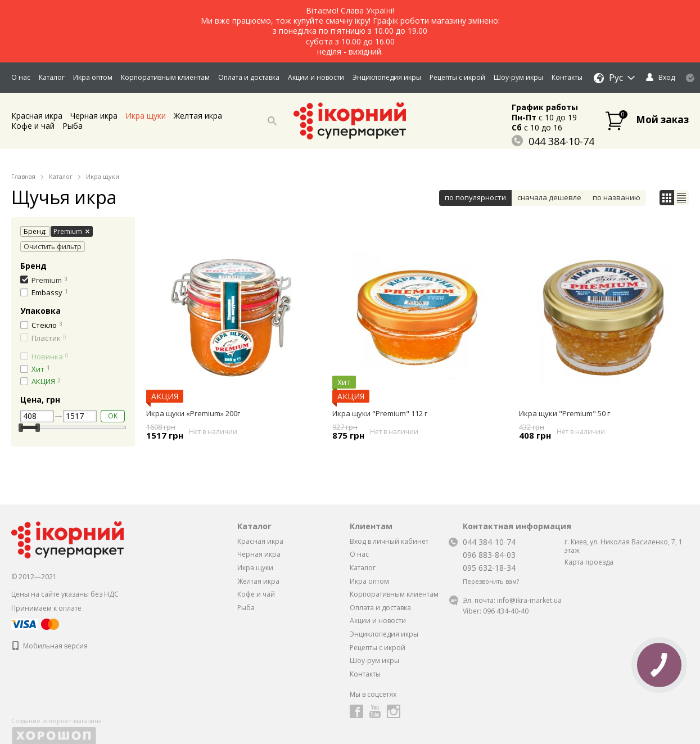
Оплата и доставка (249, 77)
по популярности (475, 197)
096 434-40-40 (506, 611)
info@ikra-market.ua (529, 600)
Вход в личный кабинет (389, 541)
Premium (71, 231)
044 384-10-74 (553, 141)
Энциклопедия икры (387, 77)
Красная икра (37, 116)
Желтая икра (198, 116)
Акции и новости (316, 77)
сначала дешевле (549, 197)
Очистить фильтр (53, 247)
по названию (617, 197)
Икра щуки (146, 116)
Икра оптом (93, 77)
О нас (21, 77)
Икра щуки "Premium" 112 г (380, 413)
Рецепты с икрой (457, 77)
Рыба (73, 126)
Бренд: (33, 231)
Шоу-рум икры (518, 77)
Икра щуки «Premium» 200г (193, 413)
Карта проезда (589, 562)
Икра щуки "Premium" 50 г (564, 413)
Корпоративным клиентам (165, 77)
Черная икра (94, 116)
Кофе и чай (33, 126)
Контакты (567, 77)
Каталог (52, 77)
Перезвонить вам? (491, 581)
